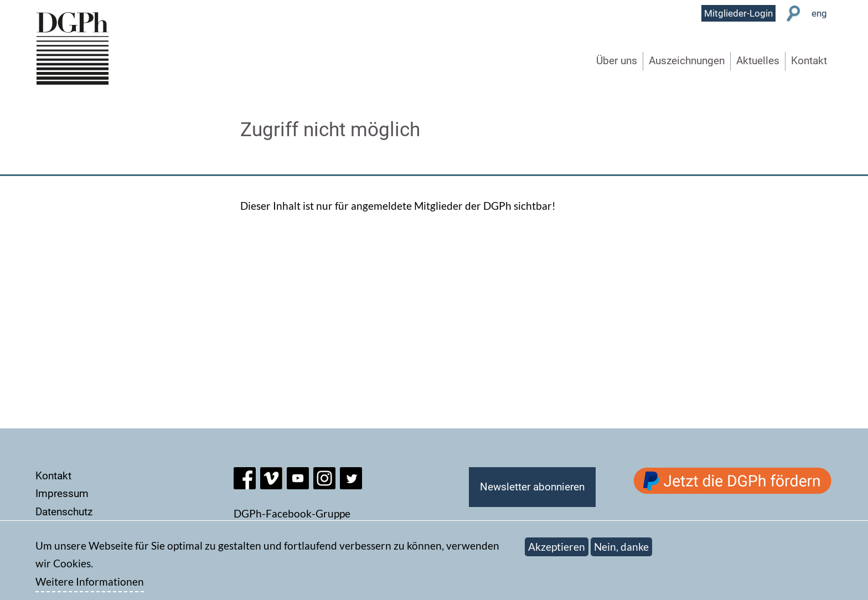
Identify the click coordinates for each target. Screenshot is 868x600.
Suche (794, 14)
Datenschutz (64, 512)
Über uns (617, 61)
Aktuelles (758, 61)
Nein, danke (621, 552)
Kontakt (809, 61)
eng (819, 13)
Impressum (62, 493)
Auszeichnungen (687, 61)
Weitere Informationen (90, 587)
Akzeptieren (557, 552)
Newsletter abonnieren (532, 487)
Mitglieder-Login (738, 13)
